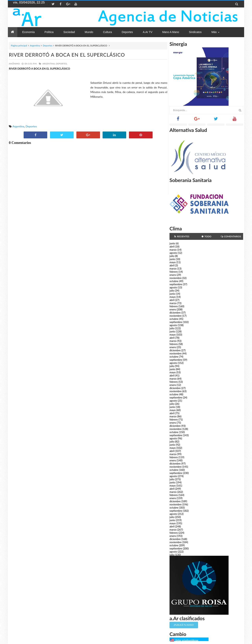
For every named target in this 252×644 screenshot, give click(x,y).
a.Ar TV (148, 32)
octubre (174, 281)
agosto (173, 253)
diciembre (175, 313)
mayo (173, 262)
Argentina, (49, 64)
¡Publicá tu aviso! (184, 625)
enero (173, 275)
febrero (174, 272)
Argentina (35, 46)
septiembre (176, 284)
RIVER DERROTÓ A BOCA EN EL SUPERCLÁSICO (67, 55)
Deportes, (62, 64)
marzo (173, 250)
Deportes (48, 46)
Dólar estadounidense (187, 640)
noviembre (176, 278)
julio (172, 256)
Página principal (19, 46)
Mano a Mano (171, 32)
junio (172, 243)
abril (172, 247)
